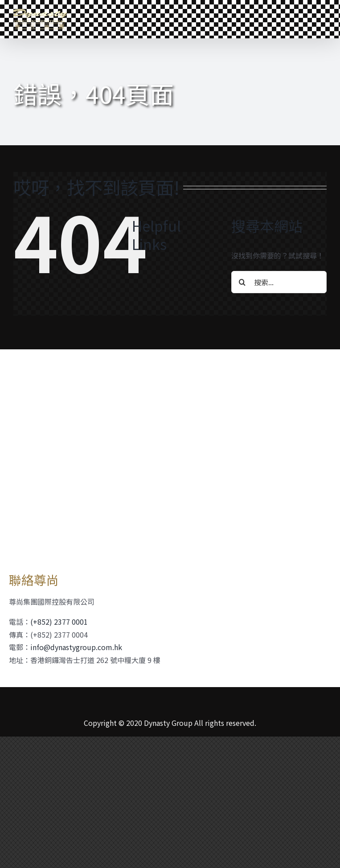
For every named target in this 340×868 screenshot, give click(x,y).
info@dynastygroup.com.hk (76, 647)
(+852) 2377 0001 (59, 622)
